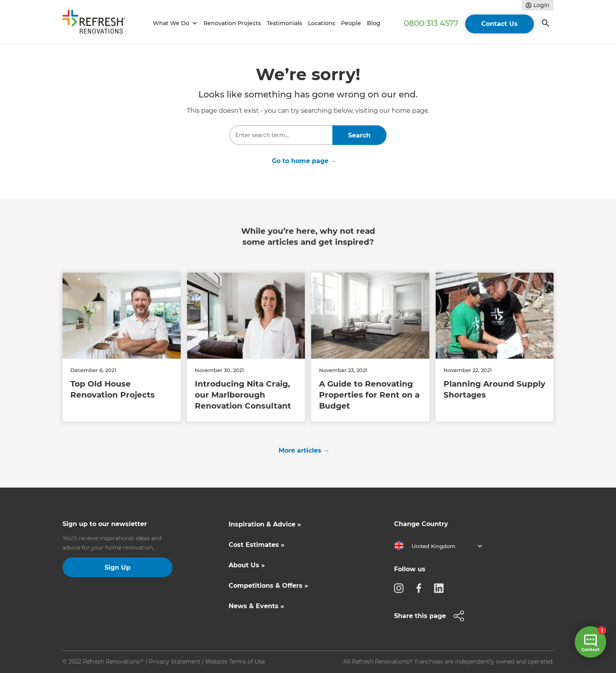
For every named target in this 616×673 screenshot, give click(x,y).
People (351, 23)
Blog (374, 23)
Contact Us (500, 24)
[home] (97, 23)
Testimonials (284, 23)
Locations (322, 23)
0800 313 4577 (431, 23)
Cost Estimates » (257, 545)
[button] (174, 23)
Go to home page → (304, 161)
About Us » (247, 565)
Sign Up (117, 568)
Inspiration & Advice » (265, 524)
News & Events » (256, 606)
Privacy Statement (175, 662)
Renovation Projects (232, 23)
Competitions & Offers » (268, 586)
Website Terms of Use (235, 662)
